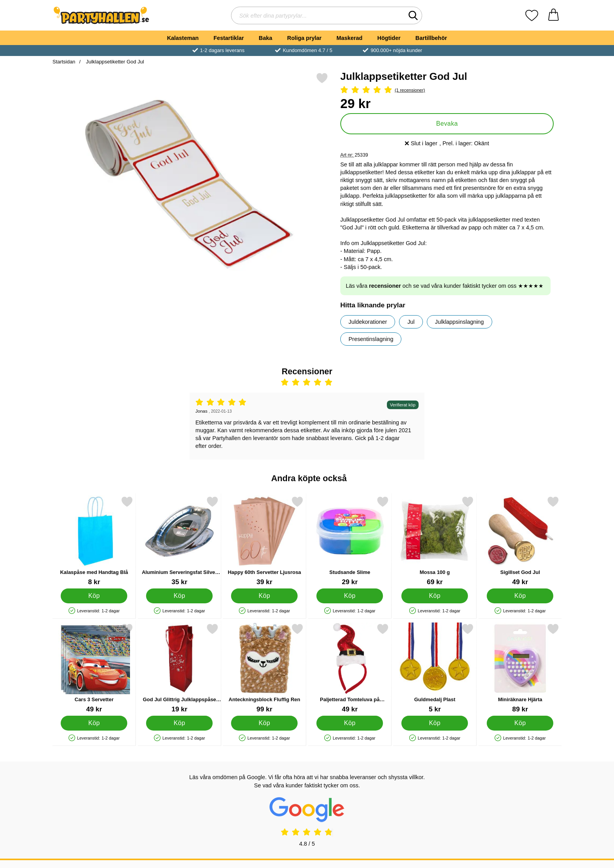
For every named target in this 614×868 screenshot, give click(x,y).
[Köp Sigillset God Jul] (520, 596)
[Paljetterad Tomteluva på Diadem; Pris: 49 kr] (350, 668)
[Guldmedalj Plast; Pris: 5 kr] (435, 668)
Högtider (389, 38)
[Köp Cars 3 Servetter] (94, 723)
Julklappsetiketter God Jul (114, 62)
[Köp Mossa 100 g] (435, 596)
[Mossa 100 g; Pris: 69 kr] (435, 541)
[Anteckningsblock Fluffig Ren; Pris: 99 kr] (265, 668)
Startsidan (64, 62)
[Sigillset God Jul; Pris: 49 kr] (520, 541)
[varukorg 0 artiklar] (554, 15)
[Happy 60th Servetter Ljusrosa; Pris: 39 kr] (265, 541)
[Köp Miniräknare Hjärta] (520, 723)
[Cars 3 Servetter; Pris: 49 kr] (94, 668)
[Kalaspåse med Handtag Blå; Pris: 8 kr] (94, 541)
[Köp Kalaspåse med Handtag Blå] (94, 596)
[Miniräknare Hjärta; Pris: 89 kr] (520, 668)
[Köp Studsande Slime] (350, 596)
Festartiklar (229, 38)
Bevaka (447, 124)
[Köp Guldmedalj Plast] (435, 723)
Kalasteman (183, 38)
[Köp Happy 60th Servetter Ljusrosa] (264, 596)
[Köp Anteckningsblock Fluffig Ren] (264, 723)
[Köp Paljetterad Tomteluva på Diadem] (350, 723)
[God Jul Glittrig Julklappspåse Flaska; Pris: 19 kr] (180, 668)
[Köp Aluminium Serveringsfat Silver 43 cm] (179, 596)
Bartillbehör (431, 38)
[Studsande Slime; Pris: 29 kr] (350, 541)
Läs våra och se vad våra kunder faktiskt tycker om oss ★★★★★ (445, 286)
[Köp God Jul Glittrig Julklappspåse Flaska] (179, 723)
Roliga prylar (304, 38)
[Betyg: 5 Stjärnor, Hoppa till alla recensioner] (447, 90)
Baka (265, 38)
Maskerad (349, 38)
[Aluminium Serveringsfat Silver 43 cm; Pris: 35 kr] (180, 541)
